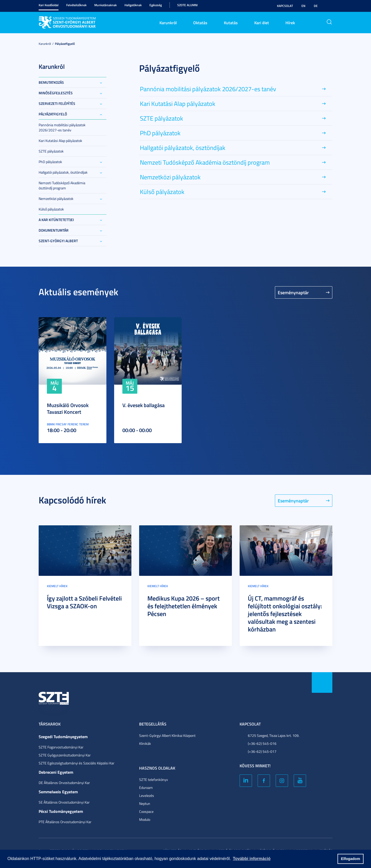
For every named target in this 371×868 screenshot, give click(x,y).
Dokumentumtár (54, 230)
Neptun (145, 803)
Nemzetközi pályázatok (56, 199)
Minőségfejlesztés (56, 93)
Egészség (156, 5)
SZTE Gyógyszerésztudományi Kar (65, 755)
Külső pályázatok (51, 209)
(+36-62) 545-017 (262, 751)
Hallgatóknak (133, 5)
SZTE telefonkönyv (154, 779)
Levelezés (147, 795)
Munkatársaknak (106, 5)
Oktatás (200, 23)
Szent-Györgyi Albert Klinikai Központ (167, 735)
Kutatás (231, 23)
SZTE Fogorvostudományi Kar (61, 747)
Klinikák (145, 743)
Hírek (290, 23)
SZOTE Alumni (187, 5)
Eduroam (146, 787)
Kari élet (262, 23)
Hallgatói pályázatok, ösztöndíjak (63, 172)
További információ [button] (252, 859)
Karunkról (168, 23)
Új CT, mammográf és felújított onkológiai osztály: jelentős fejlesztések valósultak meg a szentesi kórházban (285, 614)
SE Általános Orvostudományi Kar (64, 802)
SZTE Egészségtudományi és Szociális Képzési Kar (77, 763)
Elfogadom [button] (350, 859)
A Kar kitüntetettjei (56, 220)
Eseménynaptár (293, 292)
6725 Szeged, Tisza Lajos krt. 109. (274, 735)
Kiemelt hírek (57, 586)
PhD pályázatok (50, 162)
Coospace (146, 811)
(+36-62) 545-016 (262, 743)
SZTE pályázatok (51, 151)
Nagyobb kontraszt (329, 6)
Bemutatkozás (51, 82)
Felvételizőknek (76, 5)
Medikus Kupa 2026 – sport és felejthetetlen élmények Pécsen (184, 606)
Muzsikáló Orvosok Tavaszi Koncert (68, 408)
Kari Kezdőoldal (49, 5)
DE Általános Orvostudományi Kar (64, 783)
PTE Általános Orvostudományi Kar (65, 822)
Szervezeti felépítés (57, 103)
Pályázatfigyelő (65, 44)
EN (303, 6)
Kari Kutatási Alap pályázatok (60, 141)
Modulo (145, 819)
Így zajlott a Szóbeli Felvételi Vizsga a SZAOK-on (84, 602)
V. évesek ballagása (144, 405)
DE (316, 6)
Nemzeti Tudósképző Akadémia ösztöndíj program (62, 185)
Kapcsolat (285, 6)
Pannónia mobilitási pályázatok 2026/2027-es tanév (62, 127)
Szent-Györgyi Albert (58, 241)
